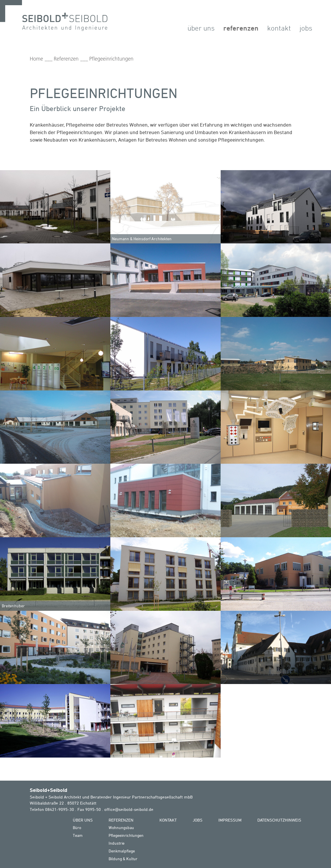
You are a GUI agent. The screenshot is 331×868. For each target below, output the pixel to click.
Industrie (117, 843)
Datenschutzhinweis (279, 820)
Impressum (230, 820)
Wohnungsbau (121, 827)
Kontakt (279, 28)
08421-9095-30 (59, 809)
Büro (77, 827)
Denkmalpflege (122, 851)
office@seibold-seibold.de (129, 809)
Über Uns (201, 28)
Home (36, 59)
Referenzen (241, 28)
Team (78, 835)
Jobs (306, 28)
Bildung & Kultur (123, 859)
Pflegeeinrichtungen (111, 59)
